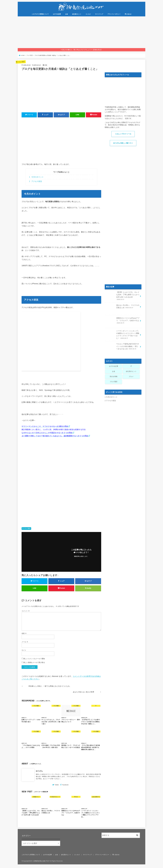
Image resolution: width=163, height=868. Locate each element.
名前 (24, 633)
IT (131, 366)
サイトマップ (99, 14)
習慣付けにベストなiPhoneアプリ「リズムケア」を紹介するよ (122, 321)
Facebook (65, 785)
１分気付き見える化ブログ (41, 861)
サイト (24, 650)
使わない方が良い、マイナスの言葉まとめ (122, 307)
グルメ (131, 376)
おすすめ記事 (57, 14)
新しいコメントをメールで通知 (34, 659)
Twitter (57, 785)
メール (25, 642)
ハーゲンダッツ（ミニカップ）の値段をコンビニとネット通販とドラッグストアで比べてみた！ (122, 335)
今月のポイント (36, 177)
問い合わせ (128, 14)
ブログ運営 (27, 528)
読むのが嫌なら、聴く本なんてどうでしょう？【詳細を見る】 (82, 50)
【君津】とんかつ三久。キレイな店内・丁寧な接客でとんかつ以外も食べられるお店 (122, 296)
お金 (67, 14)
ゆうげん (39, 771)
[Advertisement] (81, 33)
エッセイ (88, 14)
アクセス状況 (35, 181)
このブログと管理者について (40, 14)
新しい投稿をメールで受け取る (34, 662)
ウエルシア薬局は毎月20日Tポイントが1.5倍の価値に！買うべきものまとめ (122, 347)
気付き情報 (114, 376)
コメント (26, 611)
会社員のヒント (77, 14)
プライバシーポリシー (114, 14)
